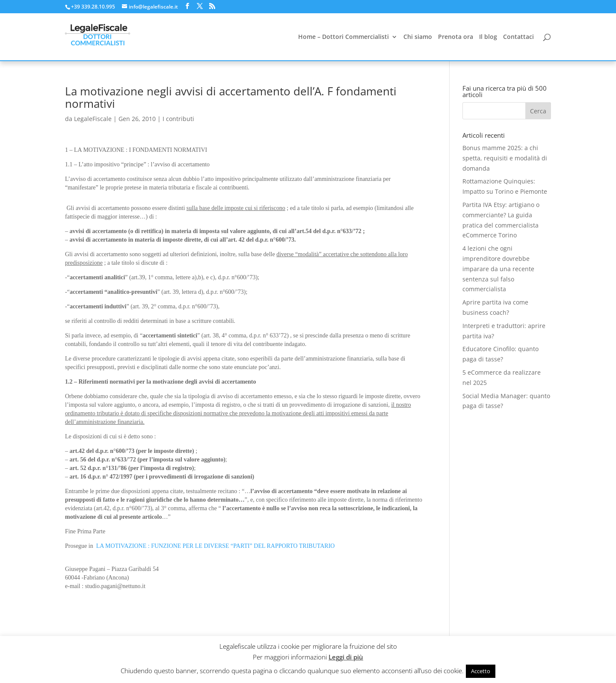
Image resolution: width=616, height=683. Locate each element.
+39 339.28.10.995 (93, 7)
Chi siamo (418, 37)
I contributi (178, 119)
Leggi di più (346, 657)
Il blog (488, 37)
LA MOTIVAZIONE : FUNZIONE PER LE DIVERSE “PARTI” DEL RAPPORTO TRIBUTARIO (216, 546)
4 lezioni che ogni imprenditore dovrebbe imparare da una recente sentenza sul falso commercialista (498, 269)
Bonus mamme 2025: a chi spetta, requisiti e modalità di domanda (505, 158)
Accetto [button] (481, 671)
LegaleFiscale (93, 119)
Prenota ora (456, 37)
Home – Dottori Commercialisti (344, 37)
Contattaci (518, 37)
